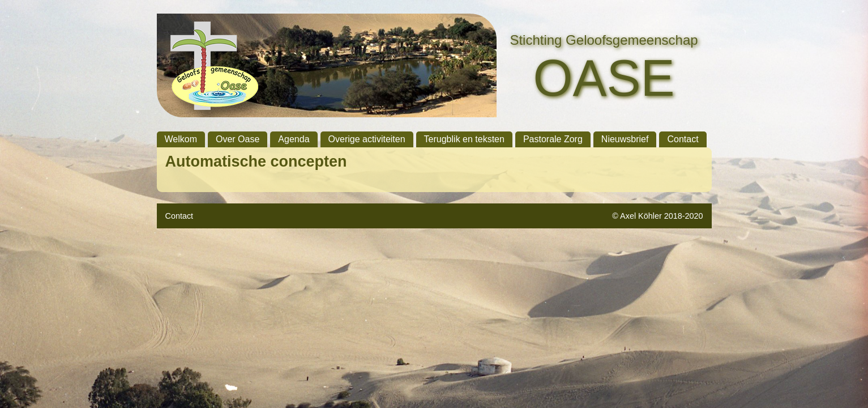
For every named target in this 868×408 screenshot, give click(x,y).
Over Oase (238, 139)
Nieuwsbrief (625, 139)
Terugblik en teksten (464, 139)
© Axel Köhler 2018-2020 (657, 216)
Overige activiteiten (367, 139)
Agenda (294, 139)
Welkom (181, 139)
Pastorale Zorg (553, 139)
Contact (683, 139)
